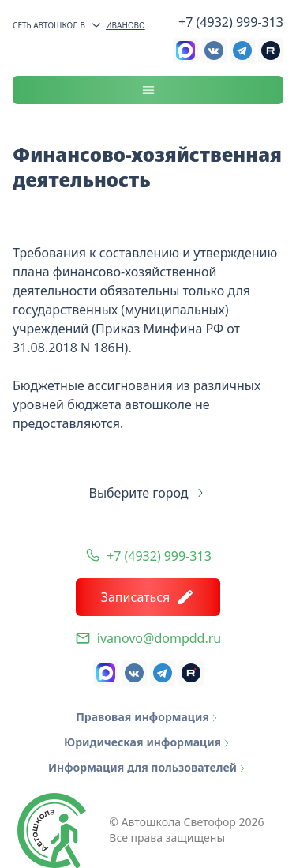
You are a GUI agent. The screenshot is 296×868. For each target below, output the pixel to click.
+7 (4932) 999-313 (231, 22)
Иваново (118, 25)
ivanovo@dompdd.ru (159, 638)
